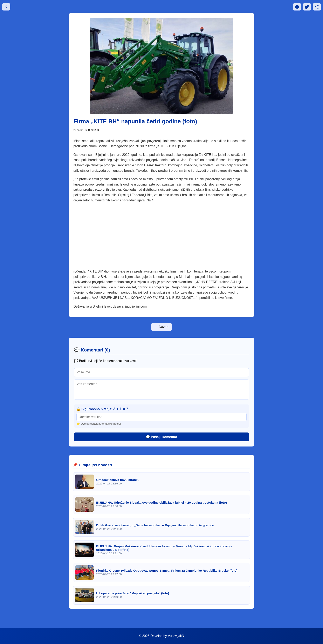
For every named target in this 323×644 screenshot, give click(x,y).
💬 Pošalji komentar (162, 437)
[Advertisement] (162, 238)
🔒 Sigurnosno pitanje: (102, 409)
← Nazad (162, 327)
